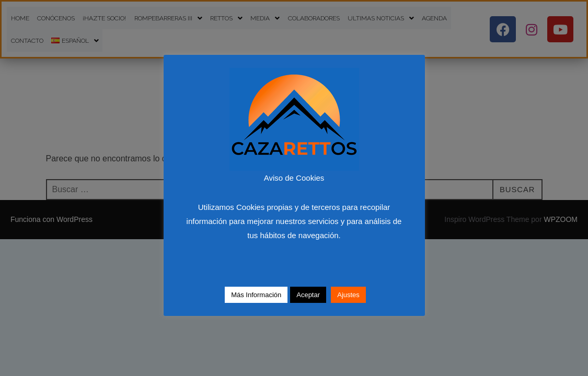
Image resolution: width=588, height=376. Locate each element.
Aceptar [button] (308, 295)
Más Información (256, 295)
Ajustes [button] (348, 295)
